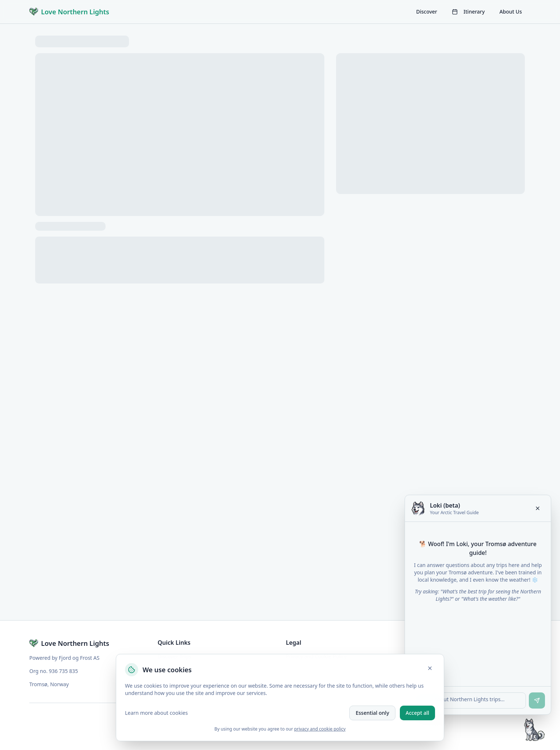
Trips (56, 39)
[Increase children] (508, 153)
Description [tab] (108, 276)
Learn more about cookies (156, 713)
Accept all (417, 713)
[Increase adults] (508, 136)
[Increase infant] (508, 171)
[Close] (430, 668)
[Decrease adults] (472, 136)
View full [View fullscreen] (53, 235)
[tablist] (180, 276)
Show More (54, 376)
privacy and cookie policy (320, 729)
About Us (511, 12)
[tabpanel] (180, 355)
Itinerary (468, 12)
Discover (426, 12)
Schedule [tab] (251, 276)
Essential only (372, 713)
